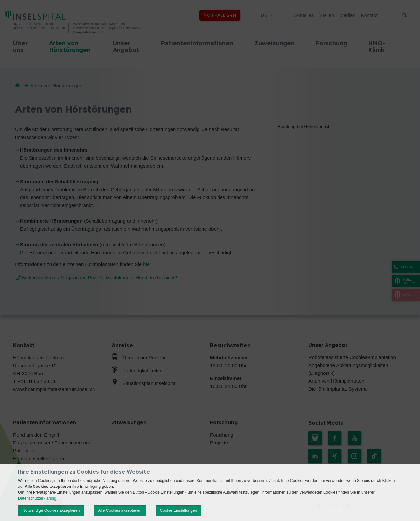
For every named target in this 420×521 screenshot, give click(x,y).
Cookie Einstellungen (179, 510)
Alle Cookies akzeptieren (120, 510)
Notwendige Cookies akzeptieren (51, 510)
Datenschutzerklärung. (38, 498)
